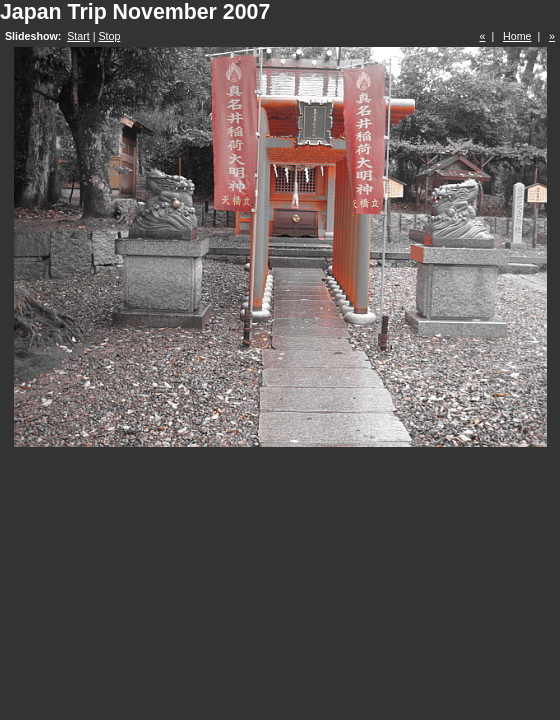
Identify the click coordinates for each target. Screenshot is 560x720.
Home (517, 36)
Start (78, 36)
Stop (109, 36)
